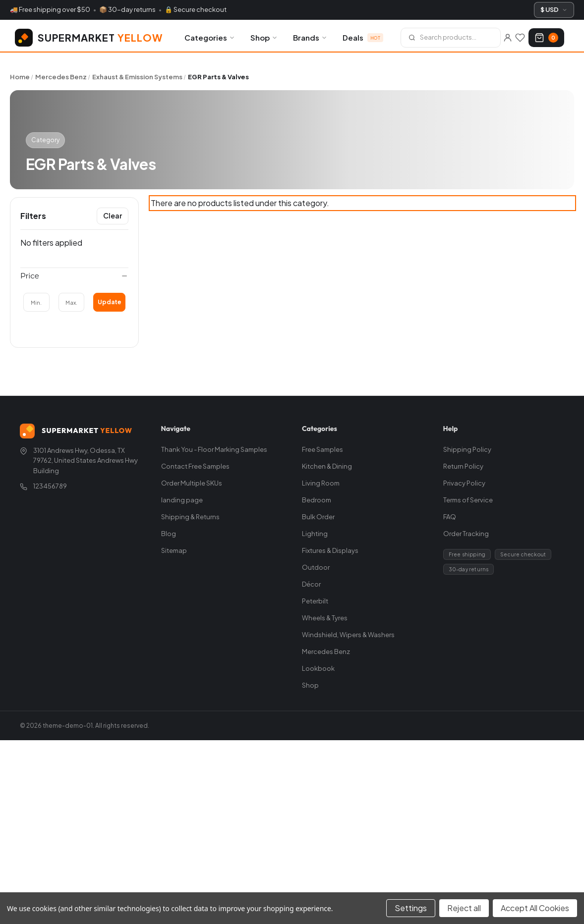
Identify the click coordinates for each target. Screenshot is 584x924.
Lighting (315, 534)
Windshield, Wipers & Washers (348, 635)
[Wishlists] (520, 38)
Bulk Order (318, 517)
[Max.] (72, 302)
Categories (210, 37)
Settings (411, 908)
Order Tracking (466, 534)
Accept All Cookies (535, 908)
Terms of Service (468, 500)
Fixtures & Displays (330, 550)
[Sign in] (507, 38)
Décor (311, 584)
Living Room (321, 483)
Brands (310, 37)
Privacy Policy (464, 483)
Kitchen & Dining (327, 466)
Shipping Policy (467, 449)
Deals (363, 37)
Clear (113, 216)
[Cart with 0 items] (546, 38)
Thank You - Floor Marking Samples (214, 449)
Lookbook (318, 668)
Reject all (464, 908)
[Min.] (36, 302)
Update (110, 302)
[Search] (451, 38)
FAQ (450, 517)
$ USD (554, 9)
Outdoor (316, 567)
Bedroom (317, 500)
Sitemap (174, 550)
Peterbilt (315, 601)
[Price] (74, 276)
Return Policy (463, 466)
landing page (182, 500)
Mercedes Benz (326, 652)
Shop (264, 37)
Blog (169, 534)
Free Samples (322, 449)
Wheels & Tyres (325, 618)
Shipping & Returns (190, 517)
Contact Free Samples (195, 466)
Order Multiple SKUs (192, 483)
